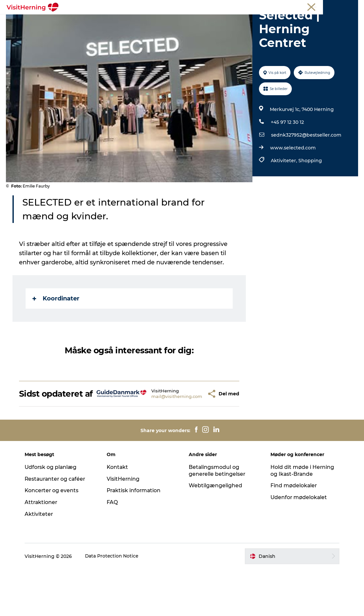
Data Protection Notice (115, 603)
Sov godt (278, 21)
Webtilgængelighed (215, 532)
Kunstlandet (174, 21)
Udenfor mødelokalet (298, 544)
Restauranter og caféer (59, 526)
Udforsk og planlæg (54, 514)
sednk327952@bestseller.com (306, 172)
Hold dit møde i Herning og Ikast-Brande (301, 517)
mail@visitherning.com (158, 438)
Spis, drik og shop (128, 21)
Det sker (86, 21)
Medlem (281, 6)
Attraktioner (44, 549)
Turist (261, 6)
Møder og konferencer (317, 6)
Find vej (248, 21)
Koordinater (57, 336)
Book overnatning (182, 28)
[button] (190, 436)
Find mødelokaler (293, 532)
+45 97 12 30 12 (287, 160)
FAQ (114, 549)
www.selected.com (293, 185)
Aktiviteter (42, 561)
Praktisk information (136, 537)
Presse (351, 6)
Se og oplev (214, 21)
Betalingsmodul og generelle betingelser (217, 517)
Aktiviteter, (284, 198)
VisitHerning (125, 526)
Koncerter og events (55, 537)
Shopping (310, 198)
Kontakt (119, 514)
